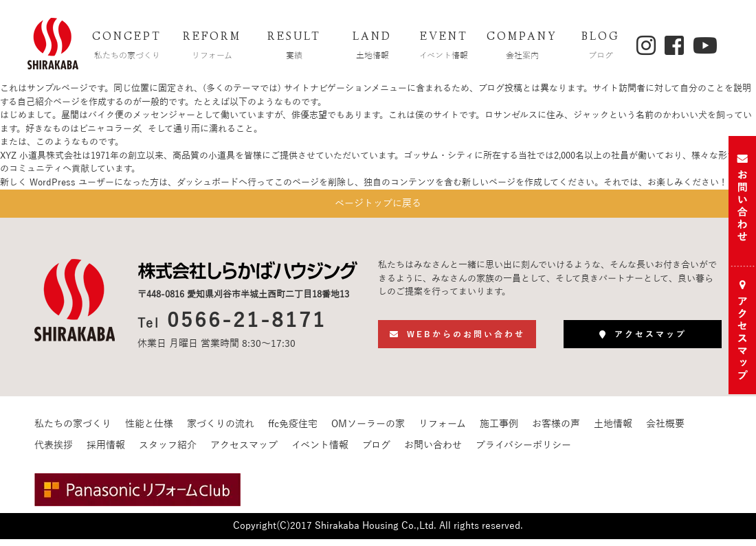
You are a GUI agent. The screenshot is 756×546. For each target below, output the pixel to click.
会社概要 (665, 431)
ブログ (376, 452)
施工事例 (499, 431)
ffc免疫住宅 (293, 431)
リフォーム (442, 431)
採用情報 (106, 452)
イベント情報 (320, 452)
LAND (373, 47)
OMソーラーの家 (368, 431)
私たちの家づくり (73, 431)
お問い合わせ (433, 452)
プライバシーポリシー (523, 452)
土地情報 (613, 431)
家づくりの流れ (221, 431)
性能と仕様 (149, 431)
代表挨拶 (54, 452)
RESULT (294, 47)
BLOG (601, 47)
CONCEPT (127, 47)
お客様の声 (556, 431)
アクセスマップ (244, 452)
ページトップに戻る (378, 207)
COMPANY (522, 47)
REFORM (212, 47)
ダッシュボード (208, 183)
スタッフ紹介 (168, 452)
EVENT (444, 47)
